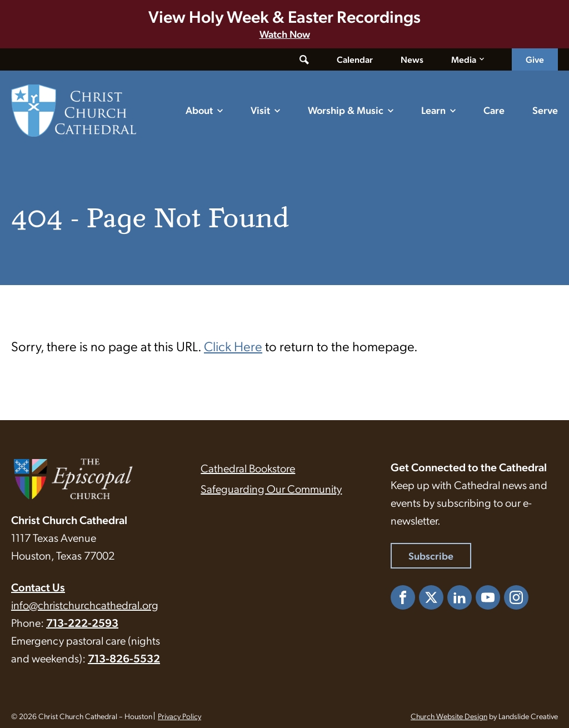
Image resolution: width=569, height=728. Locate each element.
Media (464, 59)
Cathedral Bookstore (248, 468)
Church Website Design (449, 716)
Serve (545, 110)
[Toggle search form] (304, 59)
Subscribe (431, 555)
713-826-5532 (124, 658)
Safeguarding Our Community (271, 488)
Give (535, 59)
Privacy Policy (179, 716)
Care (494, 110)
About (199, 110)
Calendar (355, 59)
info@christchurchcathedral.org (85, 605)
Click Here (233, 346)
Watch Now (285, 34)
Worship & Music (346, 110)
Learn (433, 110)
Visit (260, 110)
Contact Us (38, 587)
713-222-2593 (82, 622)
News (412, 59)
